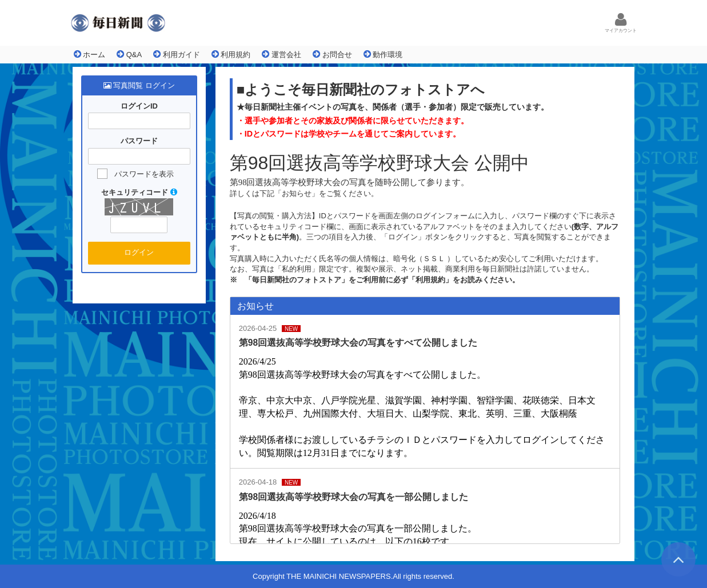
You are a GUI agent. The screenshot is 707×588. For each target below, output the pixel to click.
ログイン (139, 252)
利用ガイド (177, 54)
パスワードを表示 (144, 174)
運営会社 (281, 54)
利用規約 (231, 54)
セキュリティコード (139, 192)
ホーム (90, 54)
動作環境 (383, 54)
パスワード (139, 141)
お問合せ (332, 54)
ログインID (139, 106)
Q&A (129, 54)
